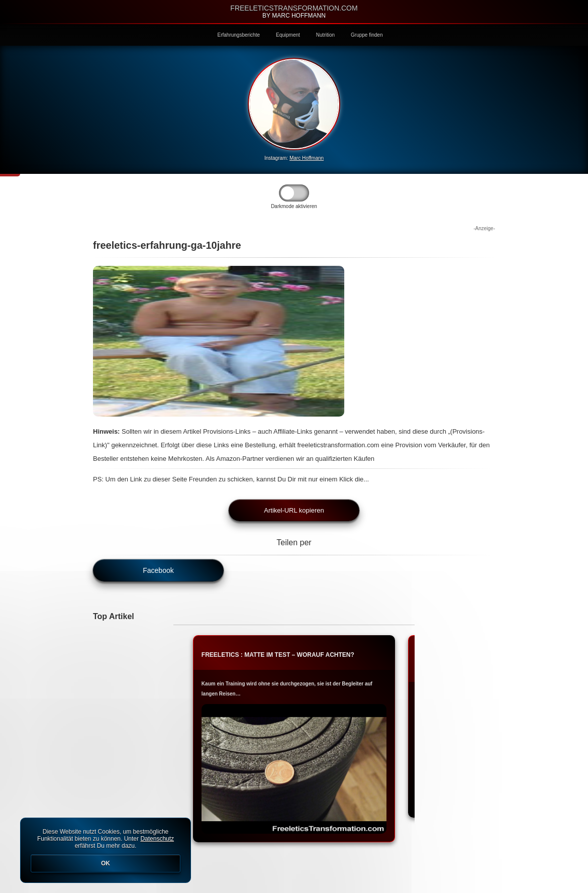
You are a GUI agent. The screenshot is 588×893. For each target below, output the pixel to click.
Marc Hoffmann (307, 158)
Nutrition (325, 35)
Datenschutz (157, 839)
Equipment (288, 35)
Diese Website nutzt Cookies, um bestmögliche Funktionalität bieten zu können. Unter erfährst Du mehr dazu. (106, 850)
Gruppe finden (367, 35)
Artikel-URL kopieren (294, 510)
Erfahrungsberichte (239, 35)
